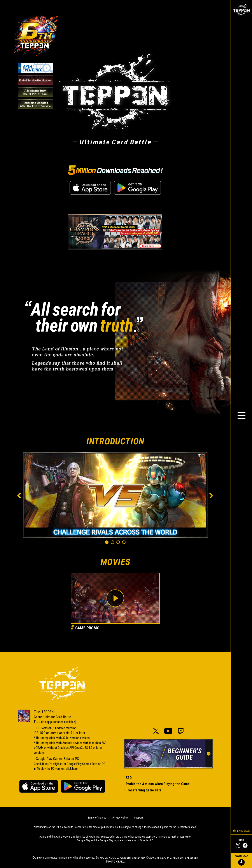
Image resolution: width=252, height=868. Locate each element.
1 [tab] (108, 543)
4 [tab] (125, 543)
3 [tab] (119, 543)
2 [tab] (113, 543)
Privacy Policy (120, 818)
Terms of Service (97, 818)
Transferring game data (144, 790)
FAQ (129, 778)
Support (138, 818)
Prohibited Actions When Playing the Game (158, 784)
